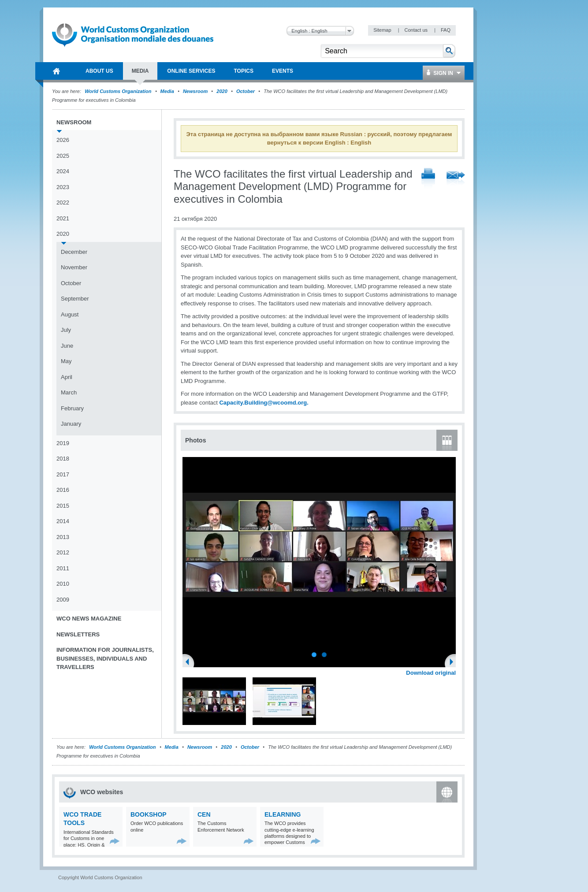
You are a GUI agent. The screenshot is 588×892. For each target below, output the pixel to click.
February (72, 408)
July (66, 330)
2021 (63, 218)
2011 (63, 568)
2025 (63, 156)
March (69, 392)
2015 (63, 506)
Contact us (417, 30)
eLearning (283, 814)
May (66, 361)
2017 (63, 474)
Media (167, 91)
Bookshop (149, 814)
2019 (63, 443)
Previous (190, 663)
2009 (63, 600)
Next (454, 663)
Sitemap (383, 30)
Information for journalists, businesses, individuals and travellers (105, 658)
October (246, 91)
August (70, 314)
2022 (63, 203)
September (75, 299)
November (74, 267)
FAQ (446, 30)
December (74, 252)
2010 (63, 584)
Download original (431, 673)
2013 (63, 537)
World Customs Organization (119, 91)
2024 (63, 171)
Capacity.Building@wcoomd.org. (264, 403)
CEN (204, 814)
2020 (222, 91)
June (67, 346)
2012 (63, 552)
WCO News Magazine (89, 619)
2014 (63, 521)
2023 (63, 187)
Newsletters (78, 634)
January (71, 424)
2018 (63, 459)
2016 (63, 490)
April (67, 377)
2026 (63, 140)
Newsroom (195, 91)
